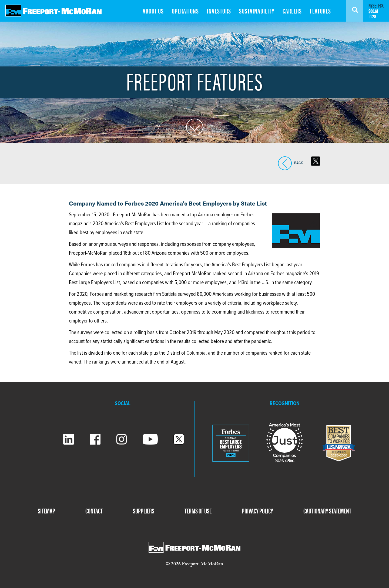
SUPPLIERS (144, 511)
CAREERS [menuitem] (292, 11)
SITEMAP (46, 511)
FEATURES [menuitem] (320, 11)
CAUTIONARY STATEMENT (327, 511)
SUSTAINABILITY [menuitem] (257, 11)
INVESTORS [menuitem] (219, 11)
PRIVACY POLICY (257, 511)
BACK (285, 163)
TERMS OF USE (198, 511)
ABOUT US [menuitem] (153, 11)
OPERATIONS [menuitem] (185, 11)
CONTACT (94, 511)
